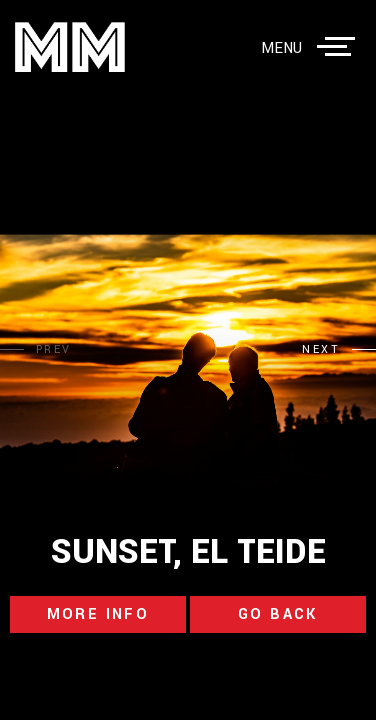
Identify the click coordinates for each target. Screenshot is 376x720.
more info (98, 614)
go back (278, 614)
